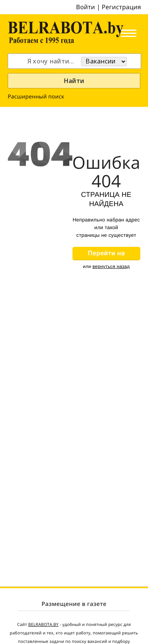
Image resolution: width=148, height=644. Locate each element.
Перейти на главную (106, 255)
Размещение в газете (74, 604)
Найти (74, 81)
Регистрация (121, 7)
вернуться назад (111, 266)
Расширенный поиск (36, 97)
